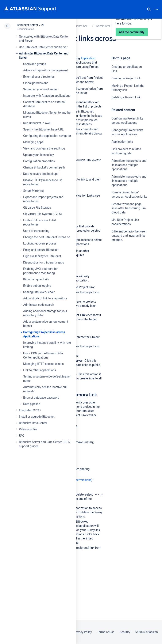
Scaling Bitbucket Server (39, 292)
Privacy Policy (83, 632)
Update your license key (38, 155)
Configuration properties (39, 161)
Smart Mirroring (33, 191)
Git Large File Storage (37, 208)
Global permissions (36, 83)
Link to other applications (40, 370)
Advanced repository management (46, 70)
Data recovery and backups (41, 174)
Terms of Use (106, 632)
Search (149, 9)
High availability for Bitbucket (42, 256)
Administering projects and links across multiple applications (129, 165)
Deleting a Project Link (126, 97)
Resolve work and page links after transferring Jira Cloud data (129, 208)
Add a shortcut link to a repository (45, 298)
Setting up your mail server (40, 89)
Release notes (28, 429)
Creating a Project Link (126, 78)
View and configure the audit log (44, 148)
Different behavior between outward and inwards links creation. (129, 236)
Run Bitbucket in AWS (37, 123)
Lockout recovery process (40, 243)
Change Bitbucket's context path (44, 167)
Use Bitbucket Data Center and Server (43, 47)
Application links (122, 142)
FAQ (22, 436)
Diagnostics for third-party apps (44, 262)
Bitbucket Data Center (33, 423)
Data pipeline (32, 404)
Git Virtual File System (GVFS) (43, 214)
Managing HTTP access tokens (43, 364)
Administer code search (39, 305)
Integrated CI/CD (30, 410)
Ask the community (126, 281)
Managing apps (33, 142)
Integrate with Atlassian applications (47, 96)
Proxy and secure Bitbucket (41, 250)
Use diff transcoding (36, 231)
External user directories (39, 77)
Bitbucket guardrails (36, 279)
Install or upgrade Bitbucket (37, 417)
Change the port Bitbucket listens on (47, 237)
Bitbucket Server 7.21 (31, 25)
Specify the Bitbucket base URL (43, 129)
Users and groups (35, 64)
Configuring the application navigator (47, 136)
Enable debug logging (37, 286)
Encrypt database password (41, 398)
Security (125, 632)
